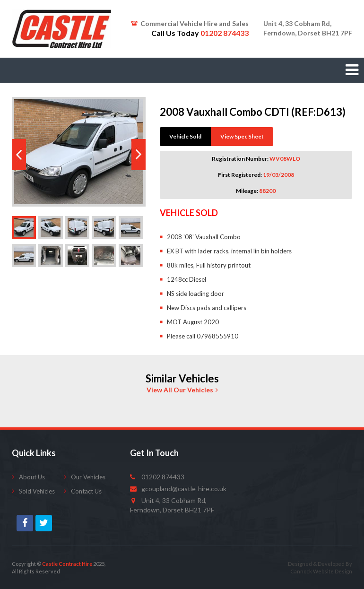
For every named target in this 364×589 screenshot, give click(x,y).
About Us (32, 477)
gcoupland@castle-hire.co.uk (184, 489)
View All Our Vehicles (182, 390)
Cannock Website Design (321, 571)
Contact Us (86, 491)
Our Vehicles (88, 477)
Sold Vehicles (37, 491)
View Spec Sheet (242, 136)
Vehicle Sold (185, 136)
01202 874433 (163, 477)
